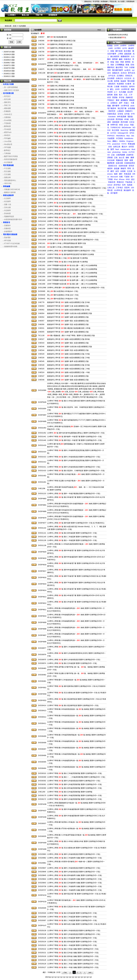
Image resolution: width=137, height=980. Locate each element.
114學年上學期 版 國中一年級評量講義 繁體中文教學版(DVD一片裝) (74, 494)
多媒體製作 (8, 231)
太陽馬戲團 (120, 155)
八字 (131, 95)
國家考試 (111, 67)
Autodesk (112, 117)
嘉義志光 (116, 73)
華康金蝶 (131, 144)
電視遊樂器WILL (10, 180)
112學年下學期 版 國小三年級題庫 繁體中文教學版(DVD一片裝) (72, 917)
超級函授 (128, 54)
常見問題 (96, 2)
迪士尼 (122, 158)
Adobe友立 (8, 114)
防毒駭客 (7, 111)
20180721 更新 (9, 65)
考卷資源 (127, 174)
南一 (133, 177)
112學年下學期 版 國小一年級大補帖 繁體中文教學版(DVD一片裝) (73, 967)
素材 (118, 100)
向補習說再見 (130, 163)
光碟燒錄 (7, 117)
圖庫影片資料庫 (10, 192)
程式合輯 (7, 99)
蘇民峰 (110, 95)
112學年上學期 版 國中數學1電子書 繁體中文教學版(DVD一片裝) (72, 177)
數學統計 (7, 150)
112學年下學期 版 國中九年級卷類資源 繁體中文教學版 (69, 170)
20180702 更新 (9, 68)
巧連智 (127, 177)
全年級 (127, 114)
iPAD (128, 179)
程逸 (112, 62)
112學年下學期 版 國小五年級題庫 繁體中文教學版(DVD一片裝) (72, 913)
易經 (133, 89)
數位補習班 (115, 56)
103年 (117, 89)
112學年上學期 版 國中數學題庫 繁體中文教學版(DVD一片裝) (71, 173)
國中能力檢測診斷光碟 (57, 37)
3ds (133, 136)
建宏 (112, 171)
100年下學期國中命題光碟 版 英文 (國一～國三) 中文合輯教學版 (72, 269)
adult (132, 106)
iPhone (122, 179)
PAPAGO (111, 136)
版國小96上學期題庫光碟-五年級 (61, 101)
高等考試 (117, 185)
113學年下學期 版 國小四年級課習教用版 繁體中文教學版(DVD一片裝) (74, 788)
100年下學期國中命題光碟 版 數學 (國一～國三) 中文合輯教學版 (72, 280)
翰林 (116, 174)
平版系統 (129, 182)
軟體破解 (104, 2)
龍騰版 (110, 46)
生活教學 (7, 198)
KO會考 (128, 84)
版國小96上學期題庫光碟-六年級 (61, 104)
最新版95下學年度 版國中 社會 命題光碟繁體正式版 (68, 306)
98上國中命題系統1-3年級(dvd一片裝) (63, 299)
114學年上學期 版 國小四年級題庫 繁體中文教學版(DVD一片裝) (72, 533)
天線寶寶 (111, 138)
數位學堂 (119, 67)
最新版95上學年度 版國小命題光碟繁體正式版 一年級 (68, 372)
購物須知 (88, 2)
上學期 (120, 54)
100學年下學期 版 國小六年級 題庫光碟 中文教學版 (67, 262)
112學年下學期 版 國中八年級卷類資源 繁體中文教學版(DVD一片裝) (74, 931)
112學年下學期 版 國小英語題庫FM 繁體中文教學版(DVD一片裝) (72, 166)
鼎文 (133, 179)
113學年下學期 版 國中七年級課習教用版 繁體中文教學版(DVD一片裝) (74, 784)
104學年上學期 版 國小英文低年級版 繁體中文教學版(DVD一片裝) (73, 240)
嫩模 (121, 59)
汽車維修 (7, 153)
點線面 (123, 81)
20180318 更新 (9, 71)
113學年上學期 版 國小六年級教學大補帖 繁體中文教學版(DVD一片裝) (74, 879)
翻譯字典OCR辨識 (11, 156)
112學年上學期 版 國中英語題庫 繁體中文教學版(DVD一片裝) (71, 181)
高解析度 (129, 97)
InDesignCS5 (123, 133)
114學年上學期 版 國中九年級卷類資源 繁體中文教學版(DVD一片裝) (74, 660)
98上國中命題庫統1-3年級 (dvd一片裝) (63, 295)
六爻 (126, 95)
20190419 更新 (9, 54)
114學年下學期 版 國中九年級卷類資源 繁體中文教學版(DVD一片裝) (74, 467)
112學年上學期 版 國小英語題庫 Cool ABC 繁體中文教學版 (70, 199)
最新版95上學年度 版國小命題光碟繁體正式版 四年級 (68, 339)
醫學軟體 (7, 126)
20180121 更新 (9, 76)
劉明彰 (128, 62)
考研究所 (112, 111)
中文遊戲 (7, 168)
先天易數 (122, 92)
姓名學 (130, 92)
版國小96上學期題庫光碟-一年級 (61, 89)
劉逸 (127, 65)
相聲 (131, 160)
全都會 (123, 171)
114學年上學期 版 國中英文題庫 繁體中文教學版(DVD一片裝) (71, 118)
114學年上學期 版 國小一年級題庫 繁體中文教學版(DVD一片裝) (72, 540)
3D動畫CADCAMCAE (12, 189)
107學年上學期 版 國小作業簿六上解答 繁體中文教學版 (69, 225)
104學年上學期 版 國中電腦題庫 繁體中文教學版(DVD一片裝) (71, 251)
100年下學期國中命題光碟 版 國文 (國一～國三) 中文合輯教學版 (72, 284)
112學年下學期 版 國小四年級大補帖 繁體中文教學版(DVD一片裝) (73, 956)
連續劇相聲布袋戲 (11, 247)
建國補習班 (125, 56)
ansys (126, 125)
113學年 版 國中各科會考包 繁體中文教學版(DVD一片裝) (70, 133)
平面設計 (111, 100)
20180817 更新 (9, 63)
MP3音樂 (7, 240)
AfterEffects (120, 136)
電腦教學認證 (9, 216)
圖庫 (132, 158)
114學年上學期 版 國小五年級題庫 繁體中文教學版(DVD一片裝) (72, 663)
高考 (124, 185)
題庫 (126, 160)
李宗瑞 (122, 97)
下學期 (110, 179)
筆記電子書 (122, 108)
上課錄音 (120, 111)
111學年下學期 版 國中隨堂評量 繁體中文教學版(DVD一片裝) (71, 206)
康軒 (121, 174)
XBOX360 (8, 183)
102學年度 (125, 106)
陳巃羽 (123, 168)
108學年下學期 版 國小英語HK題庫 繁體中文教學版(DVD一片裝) (72, 218)
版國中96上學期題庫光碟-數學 (60, 52)
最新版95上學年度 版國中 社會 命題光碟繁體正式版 (68, 376)
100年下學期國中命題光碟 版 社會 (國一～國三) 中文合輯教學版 (72, 273)
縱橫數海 (124, 100)
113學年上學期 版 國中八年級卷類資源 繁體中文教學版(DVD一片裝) (74, 868)
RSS (99, 30)
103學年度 (125, 89)
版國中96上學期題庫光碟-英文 (60, 48)
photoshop (117, 152)
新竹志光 (132, 73)
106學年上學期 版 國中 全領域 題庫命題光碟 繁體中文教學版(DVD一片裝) (76, 232)
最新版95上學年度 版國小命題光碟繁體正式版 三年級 (68, 358)
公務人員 (111, 188)
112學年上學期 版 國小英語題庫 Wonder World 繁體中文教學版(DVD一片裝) (77, 188)
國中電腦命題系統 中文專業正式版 (61, 41)
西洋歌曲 (119, 119)
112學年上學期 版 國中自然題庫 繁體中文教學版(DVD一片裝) (71, 184)
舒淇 (109, 97)
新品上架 (25, 15)
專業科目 (120, 182)
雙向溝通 (131, 81)
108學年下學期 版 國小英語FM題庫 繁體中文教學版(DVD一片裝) (72, 221)
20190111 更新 (9, 57)
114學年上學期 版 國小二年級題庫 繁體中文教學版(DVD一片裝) (72, 537)
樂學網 (115, 59)
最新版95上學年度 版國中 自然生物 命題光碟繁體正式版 (70, 347)
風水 (121, 95)
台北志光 (128, 78)
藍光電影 (127, 51)
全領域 (120, 114)
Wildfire (122, 141)
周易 (122, 62)
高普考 (127, 188)
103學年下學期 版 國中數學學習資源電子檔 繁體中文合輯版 (71, 254)
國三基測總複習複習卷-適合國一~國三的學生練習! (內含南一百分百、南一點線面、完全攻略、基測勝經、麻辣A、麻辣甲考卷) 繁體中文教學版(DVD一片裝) (76, 79)
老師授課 (116, 122)
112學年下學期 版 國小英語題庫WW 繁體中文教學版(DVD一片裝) (73, 136)
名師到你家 (123, 166)
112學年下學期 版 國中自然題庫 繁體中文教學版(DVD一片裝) (71, 159)
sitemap (48, 977)
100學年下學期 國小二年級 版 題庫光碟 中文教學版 (67, 258)
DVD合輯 (111, 160)
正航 (116, 158)
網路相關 (7, 108)
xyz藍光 (127, 70)
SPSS (132, 133)
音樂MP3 (129, 111)
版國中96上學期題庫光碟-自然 (60, 44)
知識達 (130, 185)
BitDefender (127, 127)
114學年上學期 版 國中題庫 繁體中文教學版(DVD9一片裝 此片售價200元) (76, 523)
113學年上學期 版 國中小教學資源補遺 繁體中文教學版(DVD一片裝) (74, 125)
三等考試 (119, 188)
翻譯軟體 (111, 163)
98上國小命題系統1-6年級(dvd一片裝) (63, 291)
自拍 (110, 147)
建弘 (112, 89)
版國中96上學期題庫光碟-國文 (60, 55)
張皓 (112, 65)
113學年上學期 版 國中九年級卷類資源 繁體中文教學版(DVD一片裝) (74, 872)
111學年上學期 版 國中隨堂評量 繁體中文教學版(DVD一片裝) (71, 210)
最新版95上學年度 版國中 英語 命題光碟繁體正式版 (68, 350)
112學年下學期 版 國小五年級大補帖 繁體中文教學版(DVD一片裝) (73, 953)
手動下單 (39, 15)
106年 (111, 48)
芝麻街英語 (112, 114)
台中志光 (112, 76)
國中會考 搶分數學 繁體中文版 (60, 73)
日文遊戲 (7, 174)
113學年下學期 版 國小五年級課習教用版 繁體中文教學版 (70, 792)
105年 (116, 46)
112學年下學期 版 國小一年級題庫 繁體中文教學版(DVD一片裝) (72, 945)
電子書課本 (112, 108)
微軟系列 (7, 102)
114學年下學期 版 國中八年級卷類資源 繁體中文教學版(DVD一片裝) (74, 457)
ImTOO (113, 133)
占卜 (116, 92)
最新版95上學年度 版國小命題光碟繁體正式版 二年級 (68, 369)
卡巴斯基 (119, 138)
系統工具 (7, 105)
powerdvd (116, 144)
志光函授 (111, 78)
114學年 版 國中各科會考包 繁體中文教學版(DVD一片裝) (70, 122)
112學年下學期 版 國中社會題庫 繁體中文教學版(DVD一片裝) (71, 155)
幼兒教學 (7, 201)
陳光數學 (127, 190)
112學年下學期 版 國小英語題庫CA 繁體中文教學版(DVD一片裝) (72, 140)
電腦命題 (119, 160)
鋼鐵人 (115, 141)
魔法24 (124, 147)
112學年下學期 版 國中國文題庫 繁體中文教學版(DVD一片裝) (71, 147)
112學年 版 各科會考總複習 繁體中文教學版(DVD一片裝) (70, 203)
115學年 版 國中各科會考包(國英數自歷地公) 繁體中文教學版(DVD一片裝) (76, 433)
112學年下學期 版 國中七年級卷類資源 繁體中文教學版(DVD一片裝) (74, 934)
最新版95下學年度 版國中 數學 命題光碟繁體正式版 (68, 332)
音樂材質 (7, 228)
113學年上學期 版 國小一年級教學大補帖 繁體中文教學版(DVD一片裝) (74, 890)
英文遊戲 (7, 171)
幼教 (121, 177)
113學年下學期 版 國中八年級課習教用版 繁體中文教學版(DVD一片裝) (74, 795)
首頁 (15, 26)
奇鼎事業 (120, 84)
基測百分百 (113, 166)
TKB (126, 67)
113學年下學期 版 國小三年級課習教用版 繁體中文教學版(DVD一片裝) (74, 773)
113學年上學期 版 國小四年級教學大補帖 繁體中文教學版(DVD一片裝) (74, 875)
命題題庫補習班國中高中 (13, 219)
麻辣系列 (112, 84)
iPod (116, 179)
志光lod (124, 73)
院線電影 (7, 237)
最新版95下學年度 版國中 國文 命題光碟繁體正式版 (68, 321)
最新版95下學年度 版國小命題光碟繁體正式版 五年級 (68, 310)
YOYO (124, 144)
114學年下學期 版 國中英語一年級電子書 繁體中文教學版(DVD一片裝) (74, 440)
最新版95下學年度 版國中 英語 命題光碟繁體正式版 (68, 324)
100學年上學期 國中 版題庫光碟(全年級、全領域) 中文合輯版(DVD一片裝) (76, 288)
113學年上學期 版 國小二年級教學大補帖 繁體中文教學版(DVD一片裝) (74, 886)
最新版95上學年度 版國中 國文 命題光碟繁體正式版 (68, 343)
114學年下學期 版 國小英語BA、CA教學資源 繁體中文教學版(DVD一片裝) (76, 471)
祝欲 (117, 62)
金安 (117, 171)
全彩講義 (131, 108)
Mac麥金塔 (8, 144)
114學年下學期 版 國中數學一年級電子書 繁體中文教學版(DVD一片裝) (74, 437)
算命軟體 (7, 213)
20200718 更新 (9, 52)
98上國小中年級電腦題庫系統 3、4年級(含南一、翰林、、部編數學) (75, 69)
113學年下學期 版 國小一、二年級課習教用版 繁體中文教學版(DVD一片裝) (76, 777)
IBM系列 (7, 135)
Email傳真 (8, 120)
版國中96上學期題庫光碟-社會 (60, 59)
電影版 (130, 117)
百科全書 (7, 207)
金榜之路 (117, 147)
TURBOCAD (115, 127)
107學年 (118, 48)
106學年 (131, 46)
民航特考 (112, 182)
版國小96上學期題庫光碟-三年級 (61, 93)
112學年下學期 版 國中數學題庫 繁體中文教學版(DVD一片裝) (71, 144)
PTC (109, 144)
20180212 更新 (9, 74)
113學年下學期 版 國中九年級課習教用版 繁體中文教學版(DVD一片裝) (74, 799)
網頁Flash (8, 132)
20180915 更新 (9, 60)
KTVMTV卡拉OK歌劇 (12, 243)
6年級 (127, 119)
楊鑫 (109, 106)
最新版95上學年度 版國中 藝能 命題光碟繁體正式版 (68, 380)
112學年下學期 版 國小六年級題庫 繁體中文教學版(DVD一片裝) (72, 938)
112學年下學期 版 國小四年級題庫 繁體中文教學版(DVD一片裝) (72, 942)
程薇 (112, 51)
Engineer (130, 141)
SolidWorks (129, 138)
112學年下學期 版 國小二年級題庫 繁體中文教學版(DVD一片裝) (72, 920)
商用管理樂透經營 (11, 159)
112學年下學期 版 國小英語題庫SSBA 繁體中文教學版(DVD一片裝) (73, 162)
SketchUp (124, 130)
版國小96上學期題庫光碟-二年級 (61, 86)
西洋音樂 (124, 122)
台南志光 (119, 78)
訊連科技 (130, 155)
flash (117, 149)
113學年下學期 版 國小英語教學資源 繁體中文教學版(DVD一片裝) (73, 706)
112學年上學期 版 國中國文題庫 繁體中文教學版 (66, 192)
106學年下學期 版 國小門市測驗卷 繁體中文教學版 (67, 229)
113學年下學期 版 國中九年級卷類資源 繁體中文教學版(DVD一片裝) (74, 781)
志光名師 (111, 119)
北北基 (130, 171)
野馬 (129, 168)
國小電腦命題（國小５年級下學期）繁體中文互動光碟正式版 (71, 336)
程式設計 (7, 96)
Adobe (125, 152)
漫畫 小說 (8, 204)
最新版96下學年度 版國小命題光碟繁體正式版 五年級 (68, 302)
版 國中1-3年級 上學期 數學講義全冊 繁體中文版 (67, 243)
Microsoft (114, 177)
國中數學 (116, 106)
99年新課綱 (122, 117)
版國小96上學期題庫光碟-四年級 (61, 97)
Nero (109, 141)
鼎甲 (121, 103)
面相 (116, 95)
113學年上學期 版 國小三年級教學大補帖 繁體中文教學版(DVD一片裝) (74, 858)
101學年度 (118, 190)
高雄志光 (129, 76)
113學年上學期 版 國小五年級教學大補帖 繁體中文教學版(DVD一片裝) (74, 883)
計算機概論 (120, 65)
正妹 (113, 155)
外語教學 (7, 210)
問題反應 (113, 2)
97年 (133, 114)
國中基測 (119, 51)
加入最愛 (121, 2)
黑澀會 (115, 97)
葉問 (112, 149)
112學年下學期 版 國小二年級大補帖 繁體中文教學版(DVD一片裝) (73, 964)
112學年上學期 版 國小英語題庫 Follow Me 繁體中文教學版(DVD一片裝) (75, 195)
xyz (53, 977)
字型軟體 (7, 123)
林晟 (121, 125)
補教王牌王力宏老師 (12, 90)
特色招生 (124, 87)
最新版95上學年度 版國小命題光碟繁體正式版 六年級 (68, 354)
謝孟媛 (117, 168)
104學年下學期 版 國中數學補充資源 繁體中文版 (66, 236)
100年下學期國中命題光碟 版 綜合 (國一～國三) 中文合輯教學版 (72, 265)
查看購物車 (130, 2)
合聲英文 (114, 103)
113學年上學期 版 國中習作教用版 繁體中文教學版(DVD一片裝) (72, 129)
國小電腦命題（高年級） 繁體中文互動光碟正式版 (67, 108)
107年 (125, 48)
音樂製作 (7, 225)
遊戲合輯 (7, 177)
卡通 (132, 103)
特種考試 (127, 59)
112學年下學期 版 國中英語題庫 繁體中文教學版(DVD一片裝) (71, 151)
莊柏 (132, 65)
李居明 (110, 92)
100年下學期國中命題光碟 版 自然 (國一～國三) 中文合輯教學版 (72, 277)
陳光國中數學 (118, 70)
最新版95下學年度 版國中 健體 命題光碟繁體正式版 (68, 317)
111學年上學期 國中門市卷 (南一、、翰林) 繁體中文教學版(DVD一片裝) (75, 214)
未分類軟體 (8, 162)
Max (128, 136)
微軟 (127, 158)
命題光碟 (119, 163)
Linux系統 (8, 141)
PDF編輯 (7, 138)
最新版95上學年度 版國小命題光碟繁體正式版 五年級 (68, 365)
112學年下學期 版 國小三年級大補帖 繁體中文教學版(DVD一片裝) (73, 960)
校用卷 (117, 81)
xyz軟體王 (12, 15)
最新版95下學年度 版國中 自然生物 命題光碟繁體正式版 (70, 313)
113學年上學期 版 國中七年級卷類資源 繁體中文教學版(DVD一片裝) (74, 854)
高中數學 (114, 193)
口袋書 (117, 87)
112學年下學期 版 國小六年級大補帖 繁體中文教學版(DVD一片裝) (73, 949)
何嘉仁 (127, 103)
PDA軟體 (7, 129)
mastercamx (125, 149)
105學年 (123, 46)
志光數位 (120, 76)
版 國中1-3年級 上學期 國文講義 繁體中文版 (65, 247)
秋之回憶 (115, 130)
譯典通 (110, 158)
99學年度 (114, 125)
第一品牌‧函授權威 (11, 87)
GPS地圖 (7, 147)
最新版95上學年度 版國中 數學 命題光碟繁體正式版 (68, 361)
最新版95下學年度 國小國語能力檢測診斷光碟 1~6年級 (69, 328)
